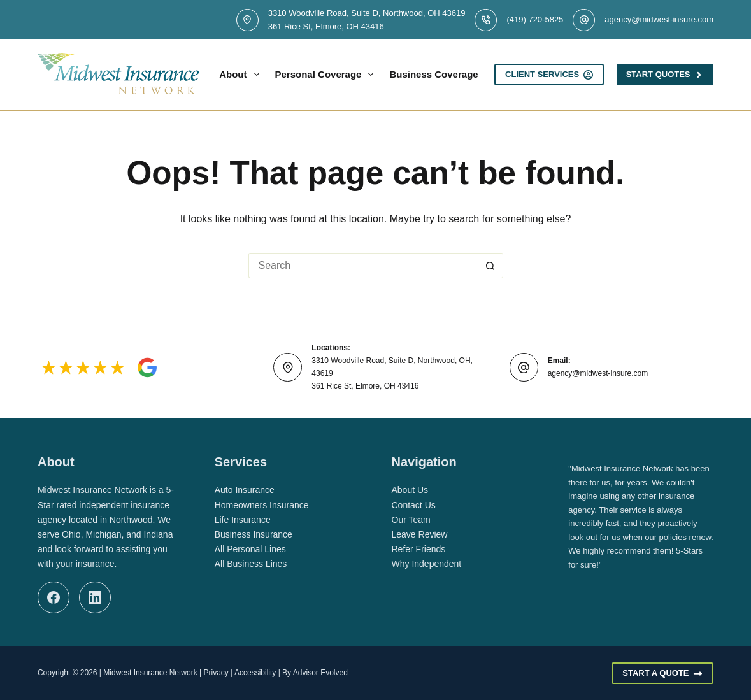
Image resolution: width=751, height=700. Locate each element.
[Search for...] (363, 266)
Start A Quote (662, 673)
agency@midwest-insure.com (659, 19)
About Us (410, 490)
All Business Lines (251, 564)
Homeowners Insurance (262, 505)
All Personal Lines (250, 549)
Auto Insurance (245, 490)
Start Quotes (665, 75)
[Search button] (490, 266)
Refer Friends (419, 549)
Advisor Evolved (320, 673)
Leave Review (420, 534)
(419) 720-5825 (535, 19)
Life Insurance (243, 520)
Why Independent (427, 564)
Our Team (411, 520)
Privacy (216, 673)
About (241, 75)
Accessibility (255, 673)
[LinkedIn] (95, 597)
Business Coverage (442, 75)
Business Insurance (254, 534)
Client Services (549, 75)
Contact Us (414, 505)
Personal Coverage (327, 75)
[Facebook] (54, 597)
